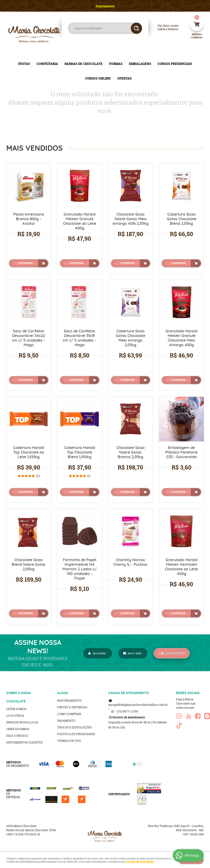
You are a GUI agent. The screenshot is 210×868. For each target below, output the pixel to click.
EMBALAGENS (140, 64)
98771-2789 (128, 711)
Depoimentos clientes (25, 742)
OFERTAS (124, 78)
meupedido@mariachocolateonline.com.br (138, 705)
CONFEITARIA (47, 64)
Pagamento (66, 721)
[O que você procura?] (136, 28)
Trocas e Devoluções (75, 727)
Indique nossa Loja (22, 722)
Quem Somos (16, 709)
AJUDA (63, 693)
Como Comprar (69, 714)
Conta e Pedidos (164, 29)
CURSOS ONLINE (98, 78)
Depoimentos (105, 6)
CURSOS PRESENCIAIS (175, 64)
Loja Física (15, 716)
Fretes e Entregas (72, 707)
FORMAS (116, 64)
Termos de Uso (69, 741)
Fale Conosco (17, 736)
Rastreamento (69, 700)
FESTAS (24, 64)
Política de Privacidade (76, 734)
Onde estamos (18, 729)
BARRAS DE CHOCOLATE (84, 64)
